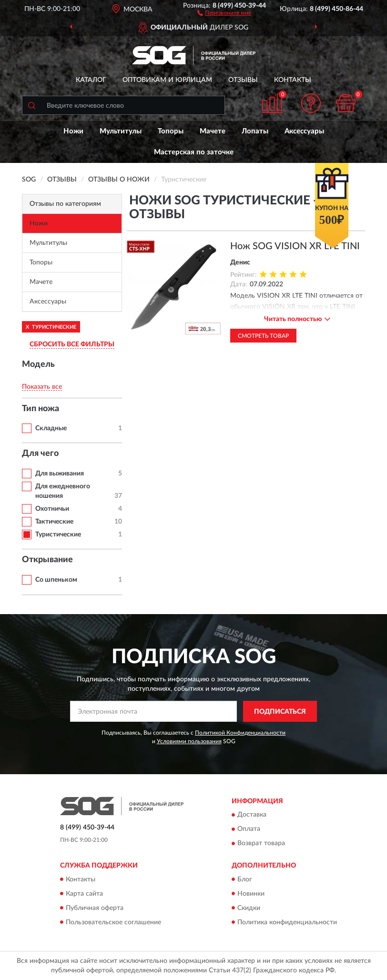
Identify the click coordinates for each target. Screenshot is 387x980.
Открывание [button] (47, 560)
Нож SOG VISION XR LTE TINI (295, 246)
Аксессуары (304, 131)
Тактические (54, 522)
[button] (224, 12)
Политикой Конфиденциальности (240, 733)
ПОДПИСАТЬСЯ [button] (280, 712)
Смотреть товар (263, 336)
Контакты (293, 80)
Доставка (252, 815)
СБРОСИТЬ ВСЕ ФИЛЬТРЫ (72, 344)
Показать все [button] (42, 387)
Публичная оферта (95, 908)
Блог (245, 879)
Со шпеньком (56, 580)
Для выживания (60, 474)
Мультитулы (121, 131)
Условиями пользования (189, 741)
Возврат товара (261, 844)
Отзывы (243, 80)
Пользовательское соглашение (113, 922)
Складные (51, 428)
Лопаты (255, 131)
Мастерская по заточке (194, 152)
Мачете (213, 131)
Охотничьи (52, 509)
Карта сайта (84, 894)
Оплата (249, 829)
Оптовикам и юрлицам (167, 80)
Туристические (58, 535)
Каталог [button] (91, 80)
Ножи (73, 131)
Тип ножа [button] (41, 409)
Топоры (171, 131)
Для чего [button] (40, 454)
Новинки (251, 894)
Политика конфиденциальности (287, 922)
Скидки (249, 908)
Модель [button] (38, 364)
